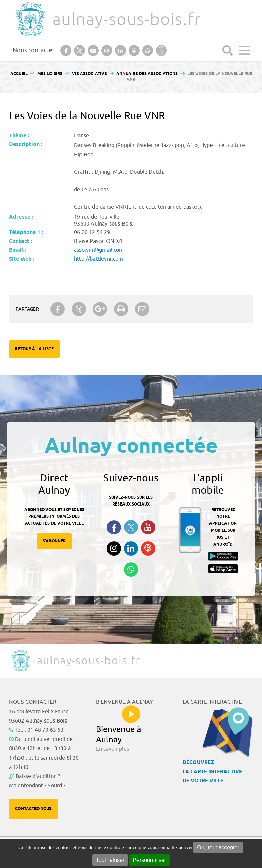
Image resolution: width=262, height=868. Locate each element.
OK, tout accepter (218, 847)
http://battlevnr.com (99, 259)
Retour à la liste (34, 349)
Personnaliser (149, 860)
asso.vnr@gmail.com (99, 250)
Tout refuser (110, 860)
